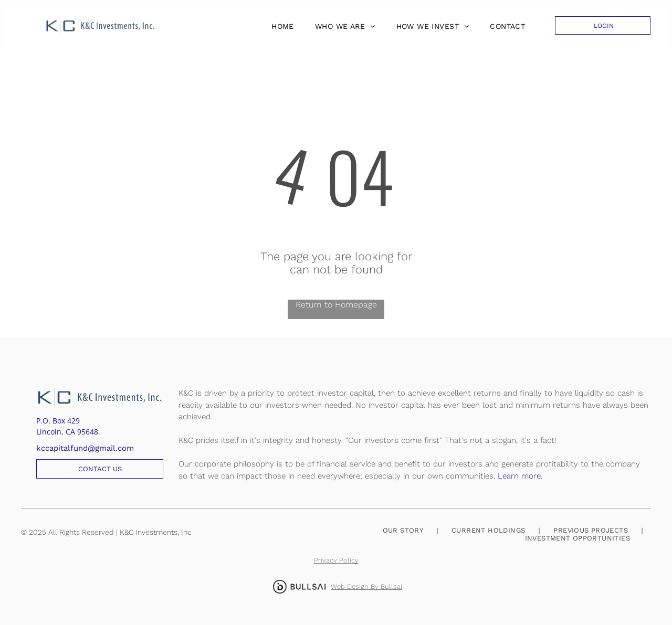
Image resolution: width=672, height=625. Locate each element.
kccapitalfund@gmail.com (85, 448)
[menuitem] (280, 26)
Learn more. (520, 476)
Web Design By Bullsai (366, 586)
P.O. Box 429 (58, 421)
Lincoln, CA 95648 (67, 432)
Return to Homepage (336, 305)
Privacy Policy (336, 560)
